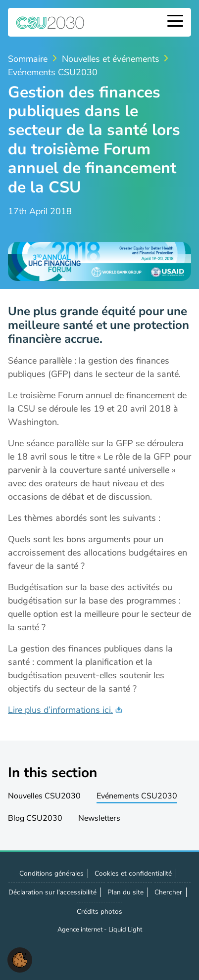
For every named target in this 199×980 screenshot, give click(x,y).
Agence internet (81, 930)
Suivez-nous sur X (58, 955)
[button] (20, 959)
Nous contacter (102, 955)
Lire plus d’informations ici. (60, 710)
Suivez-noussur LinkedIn (80, 955)
